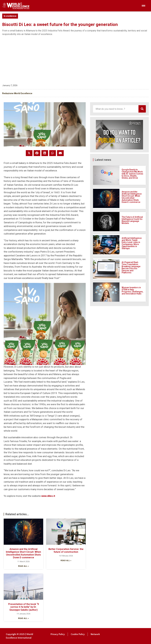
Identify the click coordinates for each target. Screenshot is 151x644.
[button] (29, 153)
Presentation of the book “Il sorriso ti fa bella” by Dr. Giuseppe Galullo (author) (24, 607)
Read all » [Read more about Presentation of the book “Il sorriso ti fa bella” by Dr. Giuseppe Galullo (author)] (23, 618)
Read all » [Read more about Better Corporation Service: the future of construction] (66, 561)
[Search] (142, 109)
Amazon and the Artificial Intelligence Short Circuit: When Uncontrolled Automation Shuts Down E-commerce (23, 553)
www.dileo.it (48, 496)
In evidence (10, 16)
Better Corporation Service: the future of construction (66, 550)
